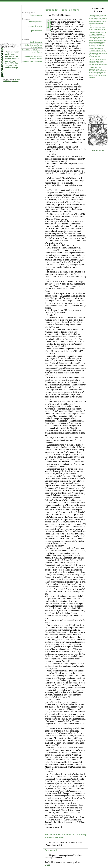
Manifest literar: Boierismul (32, 61)
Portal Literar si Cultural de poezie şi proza (32, 51)
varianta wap (15, 81)
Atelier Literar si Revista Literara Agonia (34, 46)
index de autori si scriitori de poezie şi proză (33, 57)
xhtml (94, 150)
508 (100, 150)
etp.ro (47, 865)
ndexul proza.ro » (36, 22)
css (97, 150)
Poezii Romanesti (36, 42)
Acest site (10, 52)
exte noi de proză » (35, 26)
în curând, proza (36, 15)
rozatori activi (37, 31)
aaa (103, 150)
